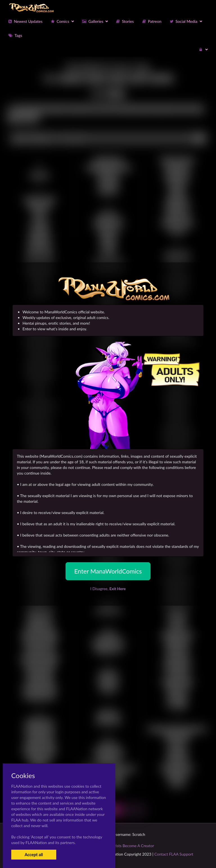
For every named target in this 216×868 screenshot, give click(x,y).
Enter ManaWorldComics (108, 571)
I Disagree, (108, 589)
